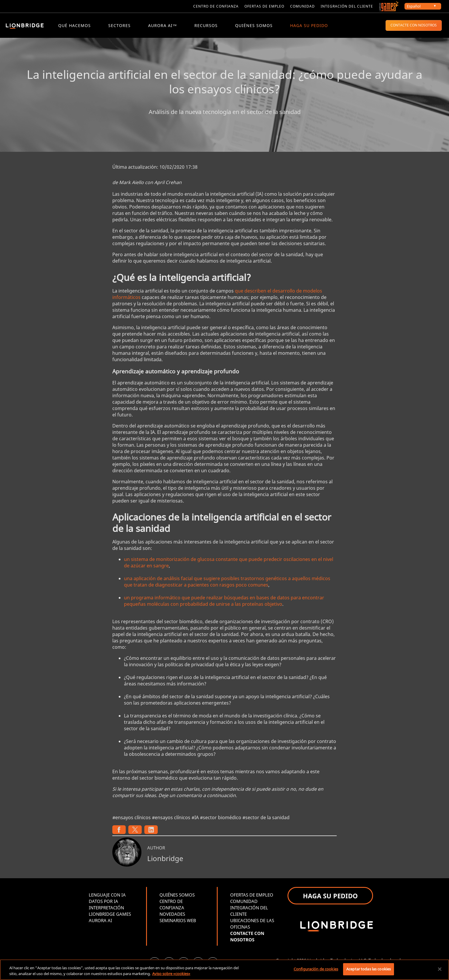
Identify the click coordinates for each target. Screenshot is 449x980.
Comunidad (302, 6)
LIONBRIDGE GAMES (110, 916)
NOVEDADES (172, 916)
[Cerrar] (440, 969)
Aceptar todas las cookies (369, 969)
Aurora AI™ (163, 25)
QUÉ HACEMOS (74, 25)
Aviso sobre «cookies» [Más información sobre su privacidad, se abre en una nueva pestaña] (171, 974)
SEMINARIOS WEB (178, 923)
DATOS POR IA (103, 904)
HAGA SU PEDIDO (309, 25)
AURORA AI (100, 923)
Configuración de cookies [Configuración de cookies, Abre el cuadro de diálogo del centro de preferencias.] (316, 969)
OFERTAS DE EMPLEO (252, 897)
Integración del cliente (347, 6)
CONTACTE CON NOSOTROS (414, 25)
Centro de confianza (216, 6)
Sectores (119, 25)
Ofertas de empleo (264, 6)
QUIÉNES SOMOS (254, 25)
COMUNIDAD (244, 904)
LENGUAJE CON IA (107, 897)
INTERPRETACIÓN (106, 910)
